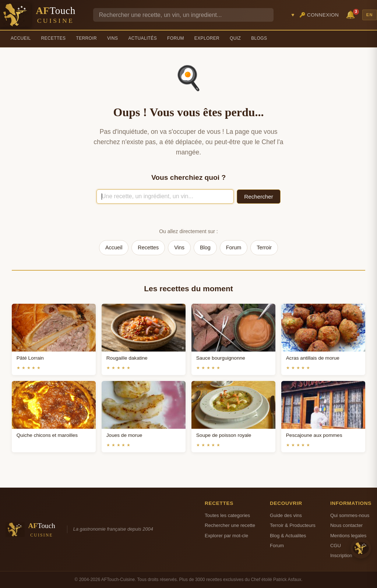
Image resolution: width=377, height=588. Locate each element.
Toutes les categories (227, 515)
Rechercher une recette (230, 525)
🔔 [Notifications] (352, 14)
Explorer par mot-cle (226, 536)
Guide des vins (286, 515)
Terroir (86, 38)
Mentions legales (348, 536)
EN (370, 15)
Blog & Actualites (288, 536)
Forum (176, 38)
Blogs (259, 38)
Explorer (207, 38)
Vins (112, 38)
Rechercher (259, 197)
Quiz (235, 38)
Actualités (142, 38)
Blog (205, 247)
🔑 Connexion (319, 15)
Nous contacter (346, 525)
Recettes (54, 38)
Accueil (21, 38)
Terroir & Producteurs (293, 525)
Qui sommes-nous (350, 515)
